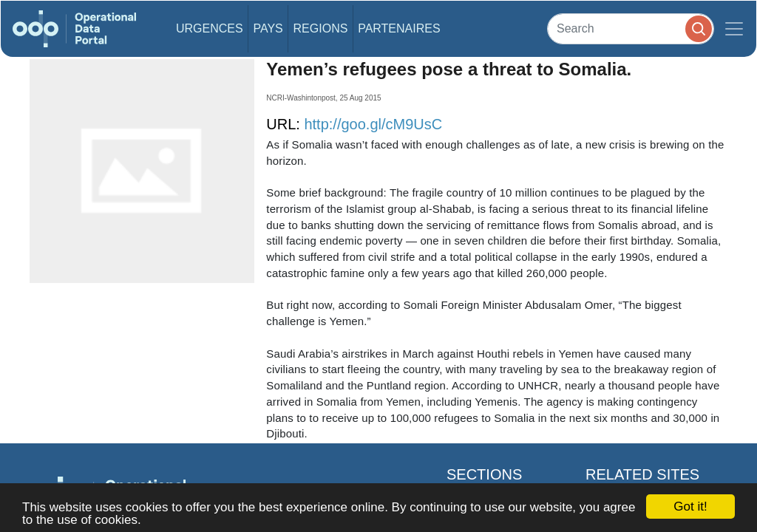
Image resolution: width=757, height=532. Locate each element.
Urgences (210, 28)
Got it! (690, 507)
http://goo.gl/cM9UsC (373, 124)
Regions (321, 28)
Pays (268, 28)
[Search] (631, 28)
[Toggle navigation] (734, 29)
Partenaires (399, 28)
